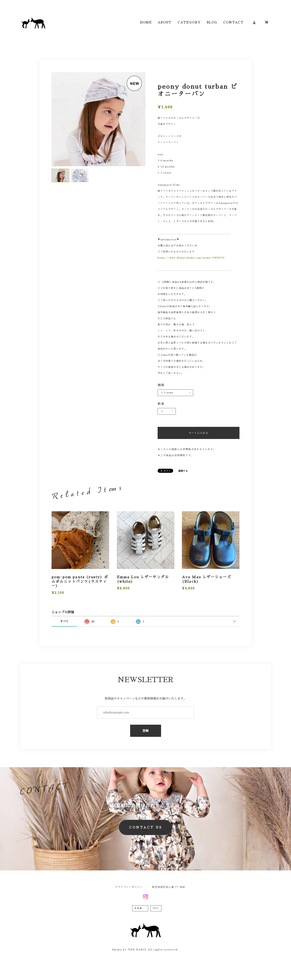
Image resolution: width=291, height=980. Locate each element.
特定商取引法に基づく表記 (169, 887)
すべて (64, 621)
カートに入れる (199, 433)
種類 (161, 385)
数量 (161, 404)
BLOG (212, 22)
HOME (146, 22)
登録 (146, 731)
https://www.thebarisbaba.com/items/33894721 (191, 258)
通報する (183, 471)
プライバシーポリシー (129, 887)
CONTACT (233, 22)
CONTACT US (145, 827)
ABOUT (165, 22)
